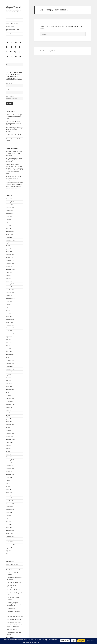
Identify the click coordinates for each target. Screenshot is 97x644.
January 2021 (9, 357)
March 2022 (9, 316)
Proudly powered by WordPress (49, 51)
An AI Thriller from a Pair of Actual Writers (14, 135)
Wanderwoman (10, 176)
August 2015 (9, 548)
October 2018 (9, 436)
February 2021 (10, 354)
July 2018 (8, 445)
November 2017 (10, 469)
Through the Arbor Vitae (14, 622)
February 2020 (10, 389)
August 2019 (9, 407)
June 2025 (8, 222)
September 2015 (10, 545)
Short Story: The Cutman (14, 582)
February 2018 (10, 460)
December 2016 (10, 501)
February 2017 (10, 495)
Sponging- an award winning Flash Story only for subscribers (14, 604)
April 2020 (9, 384)
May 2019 (8, 416)
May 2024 (8, 246)
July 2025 (8, 220)
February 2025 (10, 231)
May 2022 (8, 310)
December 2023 (10, 261)
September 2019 (10, 404)
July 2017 (8, 480)
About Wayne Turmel (12, 23)
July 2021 (8, 340)
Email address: (10, 96)
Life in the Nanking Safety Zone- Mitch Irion (14, 153)
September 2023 (10, 269)
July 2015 (8, 551)
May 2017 (8, 486)
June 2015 (8, 554)
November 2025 (10, 208)
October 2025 (9, 211)
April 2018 (9, 454)
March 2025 (9, 228)
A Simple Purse (11, 609)
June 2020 (8, 378)
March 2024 (9, 252)
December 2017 (10, 466)
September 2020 (10, 369)
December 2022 (10, 290)
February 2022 (10, 319)
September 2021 (10, 334)
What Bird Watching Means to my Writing (14, 178)
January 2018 (9, 463)
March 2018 (9, 457)
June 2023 (8, 278)
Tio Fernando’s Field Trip (14, 619)
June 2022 (8, 307)
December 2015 (10, 536)
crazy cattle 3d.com (11, 152)
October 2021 (9, 331)
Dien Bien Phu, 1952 (13, 630)
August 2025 (9, 217)
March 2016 (9, 527)
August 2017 (9, 477)
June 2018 (8, 448)
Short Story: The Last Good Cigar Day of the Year (14, 626)
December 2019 (10, 395)
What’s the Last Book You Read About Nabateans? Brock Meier (14, 172)
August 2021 (9, 337)
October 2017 (9, 472)
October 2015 (9, 542)
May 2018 (8, 451)
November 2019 (10, 398)
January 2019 (9, 428)
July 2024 (8, 243)
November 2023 (10, 264)
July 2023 (8, 275)
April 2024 (9, 249)
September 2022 (10, 299)
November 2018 (10, 433)
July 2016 (8, 516)
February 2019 (10, 425)
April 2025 (9, 225)
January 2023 (9, 287)
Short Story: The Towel (13, 590)
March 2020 (9, 387)
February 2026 (10, 202)
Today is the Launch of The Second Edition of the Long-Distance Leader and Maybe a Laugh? (14, 185)
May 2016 (8, 521)
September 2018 (10, 439)
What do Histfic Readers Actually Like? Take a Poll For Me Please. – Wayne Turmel (14, 166)
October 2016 (9, 507)
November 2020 (10, 363)
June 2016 (8, 518)
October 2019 (9, 401)
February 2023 (10, 284)
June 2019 (8, 413)
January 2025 (9, 234)
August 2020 (9, 372)
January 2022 (9, 322)
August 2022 (9, 302)
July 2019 (8, 410)
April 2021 (9, 349)
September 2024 (10, 240)
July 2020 (8, 375)
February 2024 (10, 255)
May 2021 (8, 346)
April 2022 (9, 313)
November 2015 (10, 539)
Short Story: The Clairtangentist (11, 586)
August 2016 (9, 513)
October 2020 (9, 366)
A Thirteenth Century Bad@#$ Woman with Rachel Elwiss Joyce (14, 117)
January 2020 (9, 392)
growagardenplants (11, 158)
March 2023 (9, 281)
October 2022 (9, 296)
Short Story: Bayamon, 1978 (15, 616)
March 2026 (9, 199)
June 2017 (8, 483)
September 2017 (10, 474)
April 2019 (9, 419)
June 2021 (8, 343)
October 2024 (9, 237)
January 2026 (9, 205)
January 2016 (9, 533)
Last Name (9, 90)
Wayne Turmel (13, 7)
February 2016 (10, 530)
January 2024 (9, 258)
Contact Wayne (10, 34)
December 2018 (10, 431)
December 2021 (10, 325)
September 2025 (10, 214)
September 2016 (10, 510)
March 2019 (9, 422)
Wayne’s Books (10, 26)
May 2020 (8, 381)
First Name (9, 83)
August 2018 (9, 442)
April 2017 (9, 489)
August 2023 (9, 272)
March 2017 (9, 492)
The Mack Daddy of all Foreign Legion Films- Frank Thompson (14, 130)
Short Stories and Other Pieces (12, 30)
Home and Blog (10, 20)
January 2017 (9, 498)
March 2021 (9, 351)
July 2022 (8, 304)
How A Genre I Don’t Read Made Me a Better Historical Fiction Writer (13, 123)
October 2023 (9, 266)
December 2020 (10, 360)
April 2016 (9, 524)
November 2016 (10, 504)
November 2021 (10, 328)
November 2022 (10, 293)
